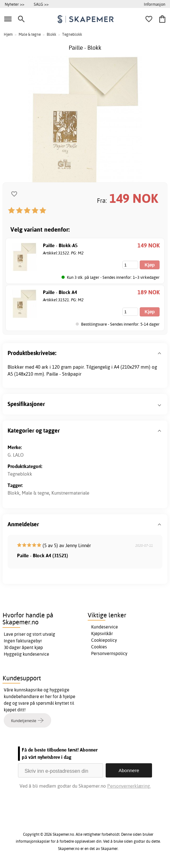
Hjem (8, 34)
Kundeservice (105, 627)
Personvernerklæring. (129, 786)
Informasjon (155, 4)
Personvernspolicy (109, 653)
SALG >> (41, 4)
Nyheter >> (15, 4)
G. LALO (16, 455)
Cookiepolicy (104, 640)
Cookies (99, 647)
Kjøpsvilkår (102, 634)
